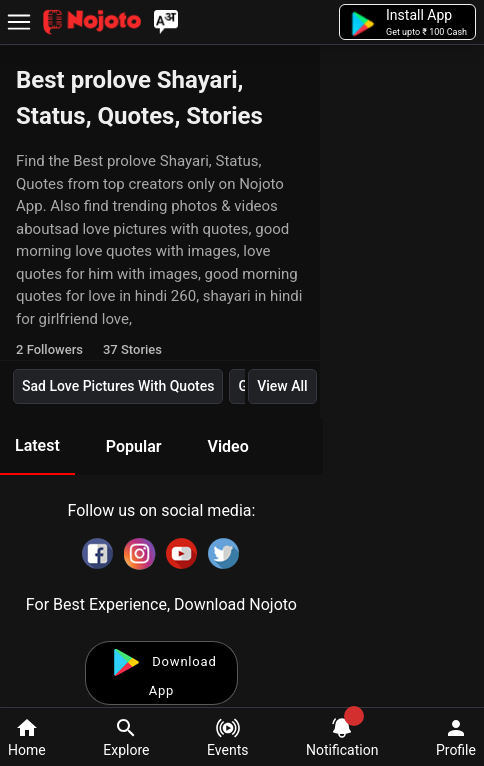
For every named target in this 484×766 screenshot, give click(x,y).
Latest (37, 445)
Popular (134, 446)
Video (227, 446)
